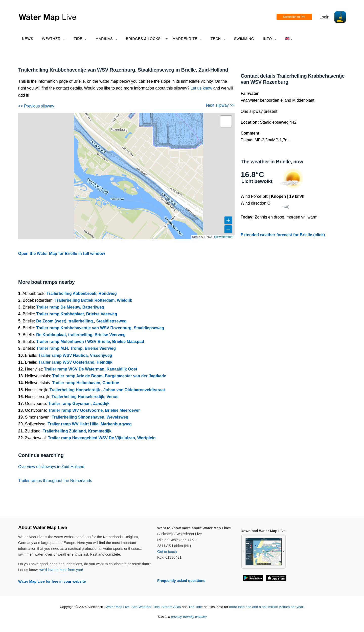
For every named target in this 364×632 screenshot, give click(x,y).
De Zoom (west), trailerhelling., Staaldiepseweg (81, 321)
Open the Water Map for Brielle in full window (62, 254)
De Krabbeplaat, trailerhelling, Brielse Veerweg (81, 335)
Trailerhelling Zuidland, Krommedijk (77, 431)
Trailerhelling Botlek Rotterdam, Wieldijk (93, 300)
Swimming (244, 39)
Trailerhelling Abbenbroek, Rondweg (82, 293)
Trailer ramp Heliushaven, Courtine (86, 383)
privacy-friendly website (189, 617)
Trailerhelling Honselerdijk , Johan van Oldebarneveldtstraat (107, 390)
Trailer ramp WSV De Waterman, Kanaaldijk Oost (90, 369)
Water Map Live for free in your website (52, 581)
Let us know (201, 88)
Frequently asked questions (181, 581)
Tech (218, 39)
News (28, 39)
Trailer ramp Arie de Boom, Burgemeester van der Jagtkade (109, 376)
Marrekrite (187, 39)
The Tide (195, 607)
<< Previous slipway (36, 106)
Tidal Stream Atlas (167, 607)
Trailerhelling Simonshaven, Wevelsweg (90, 417)
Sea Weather (141, 607)
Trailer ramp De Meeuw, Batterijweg (70, 307)
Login (324, 17)
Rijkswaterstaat (223, 237)
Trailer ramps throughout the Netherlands (55, 481)
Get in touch (167, 552)
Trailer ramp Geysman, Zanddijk (79, 404)
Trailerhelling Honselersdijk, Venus (85, 397)
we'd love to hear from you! (61, 570)
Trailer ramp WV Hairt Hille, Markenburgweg (90, 424)
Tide (80, 39)
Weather (53, 39)
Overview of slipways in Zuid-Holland (51, 467)
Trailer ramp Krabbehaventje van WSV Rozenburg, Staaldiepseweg (100, 328)
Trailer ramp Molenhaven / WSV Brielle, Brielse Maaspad (90, 342)
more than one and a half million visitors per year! (267, 607)
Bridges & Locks (143, 39)
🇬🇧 (289, 39)
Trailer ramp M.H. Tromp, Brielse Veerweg (76, 348)
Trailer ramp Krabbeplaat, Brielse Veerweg (77, 314)
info (270, 39)
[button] (226, 121)
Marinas (106, 39)
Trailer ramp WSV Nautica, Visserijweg (75, 355)
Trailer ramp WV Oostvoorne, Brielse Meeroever (94, 410)
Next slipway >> (220, 105)
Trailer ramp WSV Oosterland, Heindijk (75, 362)
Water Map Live (118, 607)
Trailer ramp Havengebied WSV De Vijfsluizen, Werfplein (102, 438)
